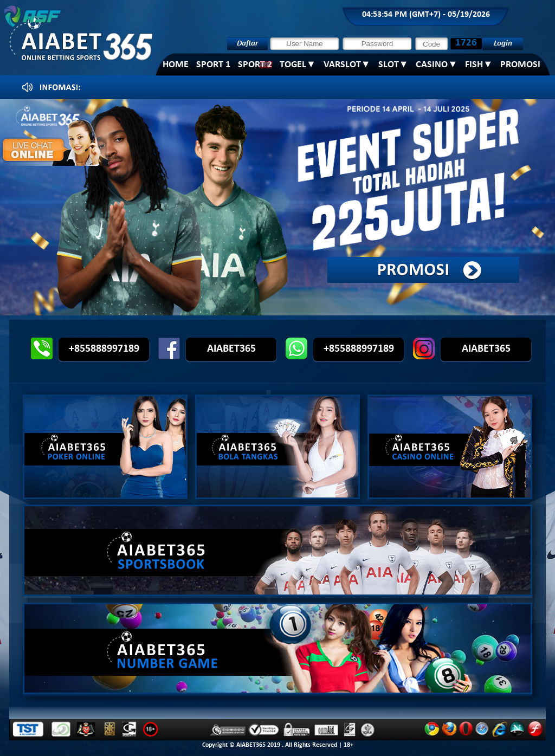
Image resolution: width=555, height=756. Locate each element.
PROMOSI (520, 65)
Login (503, 44)
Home (176, 65)
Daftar (247, 44)
